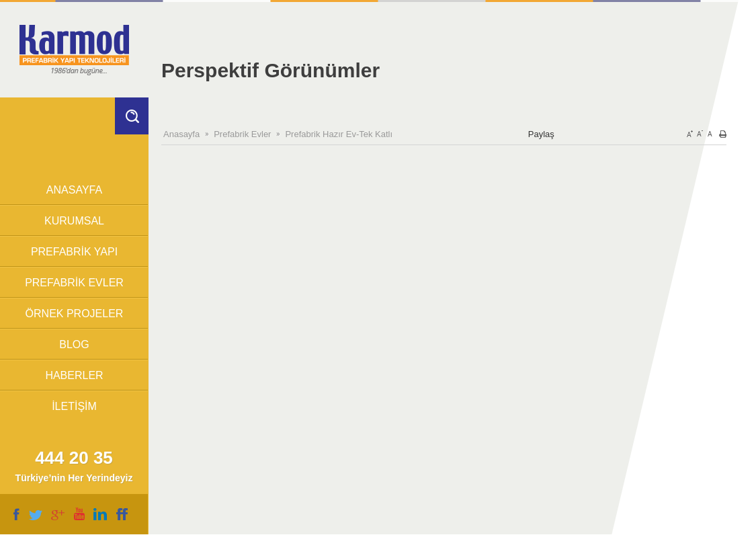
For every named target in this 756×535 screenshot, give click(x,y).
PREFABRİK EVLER (74, 283)
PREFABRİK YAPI (74, 252)
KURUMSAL (74, 221)
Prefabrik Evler (242, 134)
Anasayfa (181, 134)
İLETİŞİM (74, 406)
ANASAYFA (74, 190)
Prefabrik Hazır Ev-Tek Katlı (339, 134)
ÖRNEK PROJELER (75, 314)
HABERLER (74, 375)
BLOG (74, 344)
